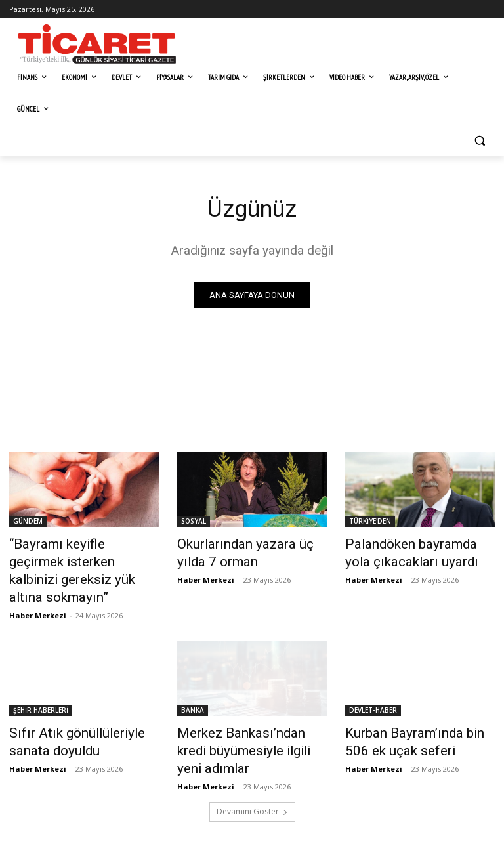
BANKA (193, 685)
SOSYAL (194, 524)
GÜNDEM (28, 524)
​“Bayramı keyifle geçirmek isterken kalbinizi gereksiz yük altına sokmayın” (82, 560)
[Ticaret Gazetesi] (97, 44)
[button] (479, 141)
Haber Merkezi (38, 590)
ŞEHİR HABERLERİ (41, 685)
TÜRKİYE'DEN (370, 524)
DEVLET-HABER (373, 685)
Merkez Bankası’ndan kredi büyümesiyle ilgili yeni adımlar (250, 714)
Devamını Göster (252, 762)
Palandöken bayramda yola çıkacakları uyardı (411, 553)
